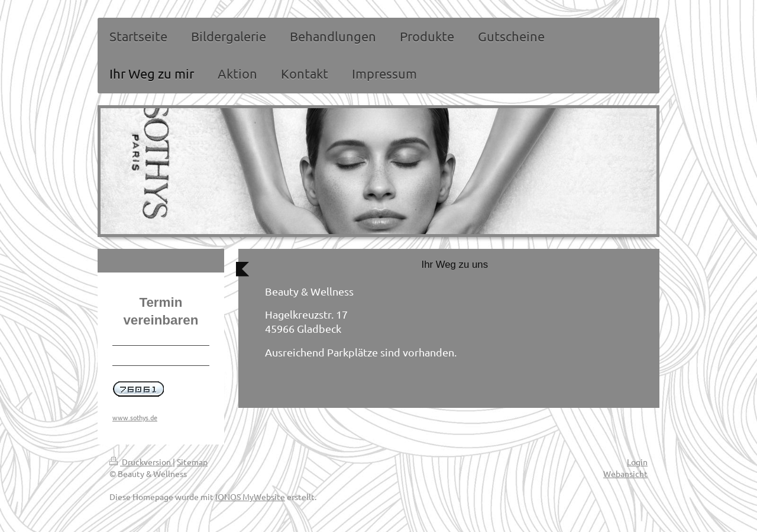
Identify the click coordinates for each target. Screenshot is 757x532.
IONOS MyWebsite (250, 497)
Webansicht (625, 473)
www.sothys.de (135, 417)
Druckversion (141, 462)
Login (637, 462)
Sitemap (192, 462)
